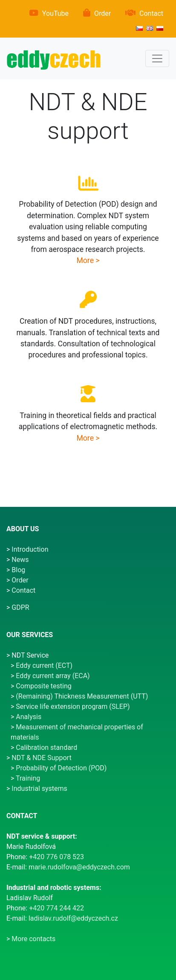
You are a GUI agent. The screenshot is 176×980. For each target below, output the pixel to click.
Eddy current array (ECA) (53, 676)
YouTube (55, 13)
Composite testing (43, 686)
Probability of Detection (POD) (61, 768)
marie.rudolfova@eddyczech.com (79, 867)
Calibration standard (46, 747)
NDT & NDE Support (41, 758)
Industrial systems (39, 788)
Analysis (29, 717)
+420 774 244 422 (56, 908)
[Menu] (157, 59)
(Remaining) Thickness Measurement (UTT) (82, 696)
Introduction (30, 549)
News (20, 560)
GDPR (20, 607)
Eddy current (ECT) (44, 666)
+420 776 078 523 (56, 857)
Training (28, 778)
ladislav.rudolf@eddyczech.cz (73, 918)
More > (88, 260)
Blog (18, 570)
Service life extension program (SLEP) (73, 706)
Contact (151, 13)
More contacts (33, 939)
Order (102, 13)
